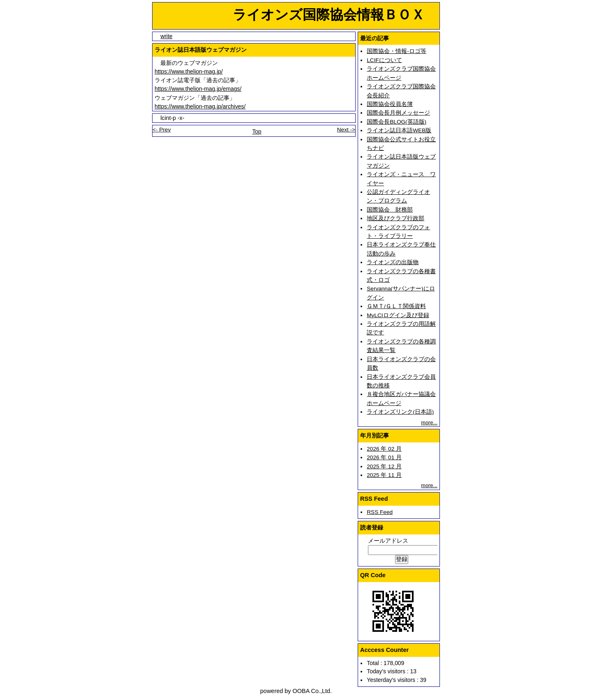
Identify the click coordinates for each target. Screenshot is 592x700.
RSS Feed (380, 512)
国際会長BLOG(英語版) (397, 122)
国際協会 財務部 (390, 210)
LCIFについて (384, 60)
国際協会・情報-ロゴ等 (397, 51)
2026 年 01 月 (384, 457)
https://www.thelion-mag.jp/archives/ (200, 106)
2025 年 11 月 (384, 475)
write (166, 36)
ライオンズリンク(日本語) (400, 412)
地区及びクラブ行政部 (395, 218)
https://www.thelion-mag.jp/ (189, 71)
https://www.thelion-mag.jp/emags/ (198, 89)
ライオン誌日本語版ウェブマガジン (201, 50)
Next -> (346, 130)
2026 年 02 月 (384, 449)
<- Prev (162, 130)
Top (257, 131)
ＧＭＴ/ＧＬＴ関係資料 (396, 306)
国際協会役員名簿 (390, 104)
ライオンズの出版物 (393, 262)
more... (429, 423)
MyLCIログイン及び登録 (398, 315)
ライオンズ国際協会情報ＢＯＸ (296, 15)
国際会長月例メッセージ (398, 113)
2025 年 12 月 (384, 466)
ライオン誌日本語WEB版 (399, 130)
